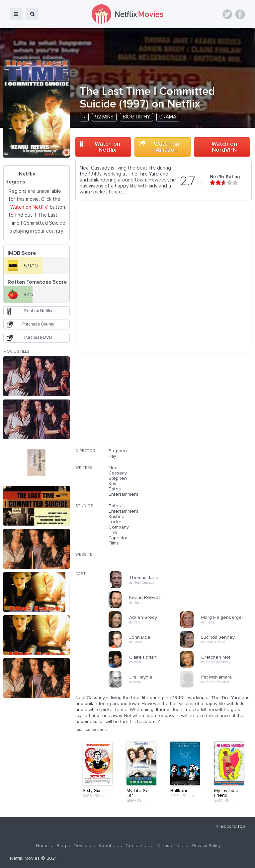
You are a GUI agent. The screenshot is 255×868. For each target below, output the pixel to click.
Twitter (227, 14)
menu (16, 14)
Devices (82, 846)
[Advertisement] (202, 405)
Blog (61, 846)
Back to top (233, 827)
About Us (108, 846)
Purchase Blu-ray (38, 324)
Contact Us (137, 846)
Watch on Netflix (107, 147)
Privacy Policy (207, 846)
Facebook (240, 14)
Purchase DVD (38, 338)
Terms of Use (170, 846)
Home (42, 846)
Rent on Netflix (38, 311)
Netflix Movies (25, 858)
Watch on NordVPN (224, 147)
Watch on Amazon (167, 147)
